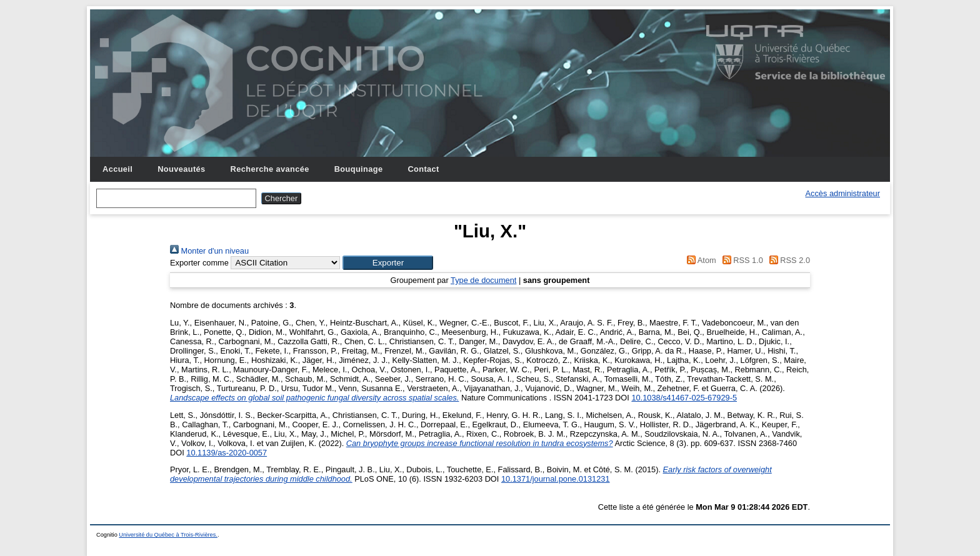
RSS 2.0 (787, 260)
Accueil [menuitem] (117, 169)
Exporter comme (199, 263)
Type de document (483, 280)
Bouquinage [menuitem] (359, 169)
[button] (388, 263)
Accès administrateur (843, 193)
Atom (700, 260)
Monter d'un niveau (209, 251)
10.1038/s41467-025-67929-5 (684, 398)
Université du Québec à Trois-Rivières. (168, 535)
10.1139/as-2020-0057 (227, 453)
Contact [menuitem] (423, 169)
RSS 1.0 (741, 260)
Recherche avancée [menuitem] (270, 169)
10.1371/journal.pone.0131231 (556, 479)
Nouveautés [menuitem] (181, 169)
